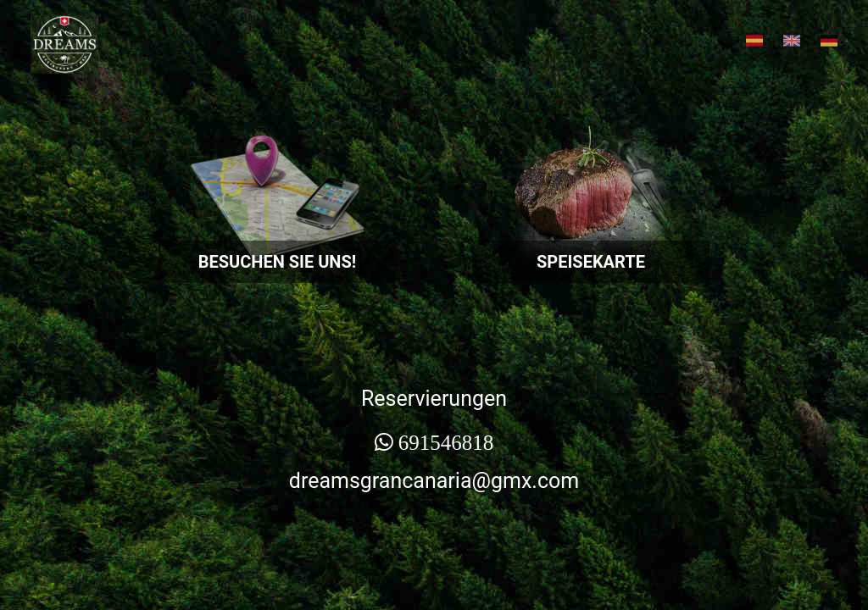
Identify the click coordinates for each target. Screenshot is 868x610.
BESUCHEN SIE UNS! (277, 262)
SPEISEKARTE (591, 262)
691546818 (446, 442)
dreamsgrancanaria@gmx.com (434, 481)
